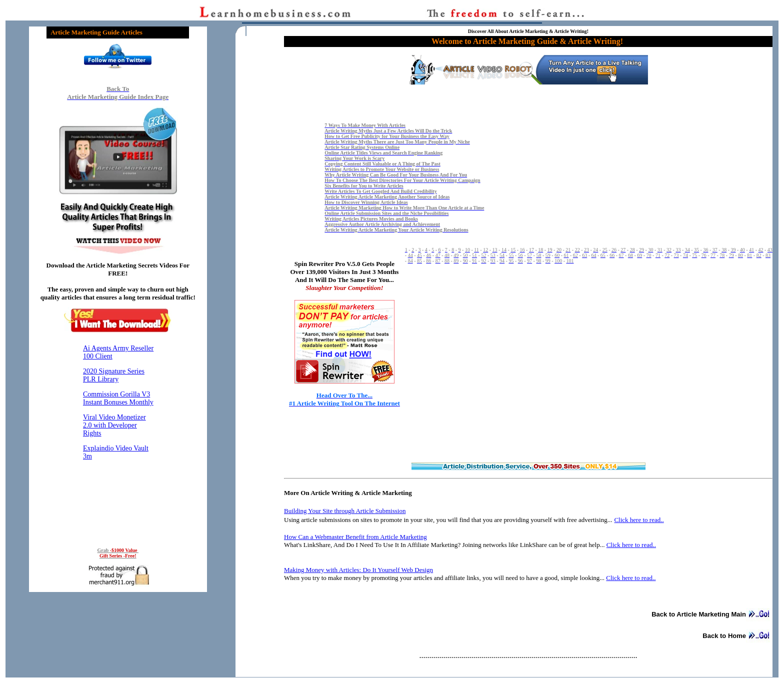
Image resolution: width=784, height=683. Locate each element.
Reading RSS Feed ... (118, 438)
